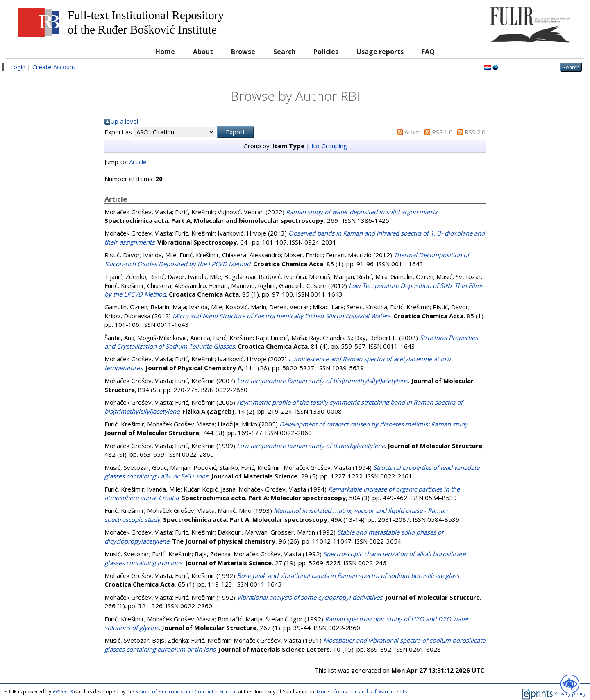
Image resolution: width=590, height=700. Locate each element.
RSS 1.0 (442, 132)
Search (284, 52)
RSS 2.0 (475, 132)
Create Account (54, 67)
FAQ (428, 52)
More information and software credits (362, 692)
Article (138, 162)
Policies (326, 52)
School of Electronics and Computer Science (186, 692)
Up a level (124, 121)
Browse (243, 52)
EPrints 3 (62, 692)
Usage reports (380, 52)
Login (18, 67)
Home (165, 52)
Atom (412, 132)
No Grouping (329, 146)
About (203, 52)
